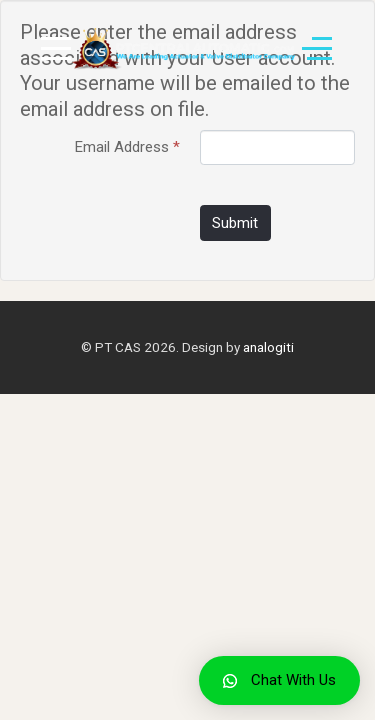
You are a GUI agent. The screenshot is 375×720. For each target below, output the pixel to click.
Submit (235, 223)
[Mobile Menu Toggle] (56, 49)
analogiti (268, 347)
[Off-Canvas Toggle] (317, 49)
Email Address (127, 147)
